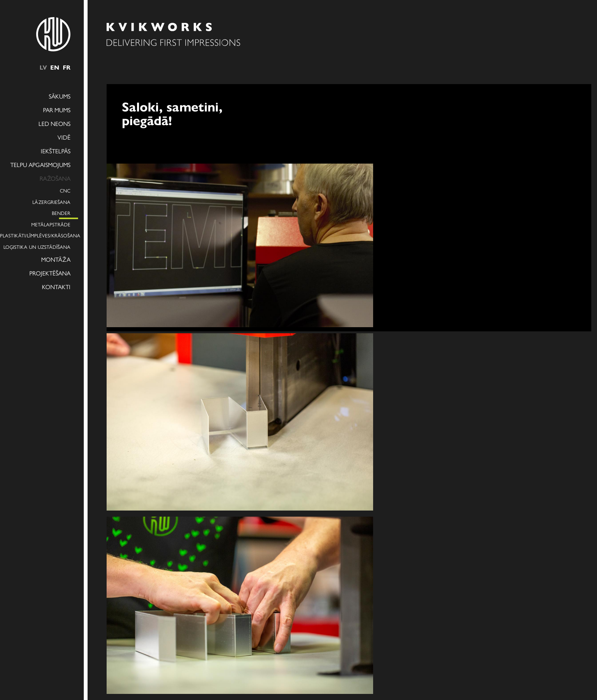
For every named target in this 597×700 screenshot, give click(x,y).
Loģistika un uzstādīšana (37, 247)
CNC (65, 190)
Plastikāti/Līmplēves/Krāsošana (35, 235)
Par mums (57, 110)
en (55, 67)
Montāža (56, 259)
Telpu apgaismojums (40, 165)
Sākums (60, 96)
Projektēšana (50, 273)
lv (43, 67)
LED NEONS (54, 123)
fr (67, 67)
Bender (61, 213)
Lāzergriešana (51, 202)
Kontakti (56, 287)
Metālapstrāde (51, 224)
